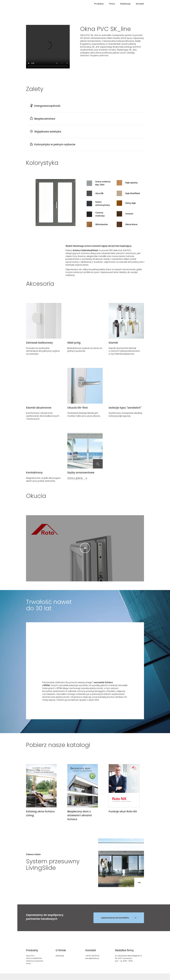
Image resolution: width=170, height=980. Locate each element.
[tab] (99, 183)
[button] (99, 4)
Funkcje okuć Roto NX (123, 811)
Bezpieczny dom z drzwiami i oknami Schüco (79, 815)
